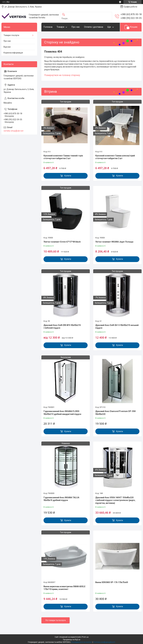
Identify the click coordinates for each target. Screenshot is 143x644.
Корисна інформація (13, 53)
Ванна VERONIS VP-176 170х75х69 (112, 582)
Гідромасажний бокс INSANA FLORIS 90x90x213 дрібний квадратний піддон (62, 413)
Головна (48, 27)
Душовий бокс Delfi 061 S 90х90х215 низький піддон (117, 327)
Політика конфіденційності (104, 642)
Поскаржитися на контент (82, 642)
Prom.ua (85, 637)
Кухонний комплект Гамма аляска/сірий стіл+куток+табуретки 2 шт (115, 157)
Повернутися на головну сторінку (62, 75)
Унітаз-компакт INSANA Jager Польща (114, 242)
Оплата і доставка (94, 27)
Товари (60, 27)
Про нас (76, 27)
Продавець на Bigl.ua (72, 640)
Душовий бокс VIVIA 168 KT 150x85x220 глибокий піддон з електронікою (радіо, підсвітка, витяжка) (115, 500)
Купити (68, 176)
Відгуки (7, 47)
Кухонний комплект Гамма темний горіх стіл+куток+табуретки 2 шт (63, 157)
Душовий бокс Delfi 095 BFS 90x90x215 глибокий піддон (62, 327)
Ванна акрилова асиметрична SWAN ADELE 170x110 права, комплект (64, 588)
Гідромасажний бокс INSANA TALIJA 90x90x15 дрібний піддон (61, 499)
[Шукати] (64, 15)
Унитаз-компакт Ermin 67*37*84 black (62, 242)
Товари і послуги (11, 35)
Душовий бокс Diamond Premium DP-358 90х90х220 (115, 413)
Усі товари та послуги (56, 620)
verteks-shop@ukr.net (13, 131)
